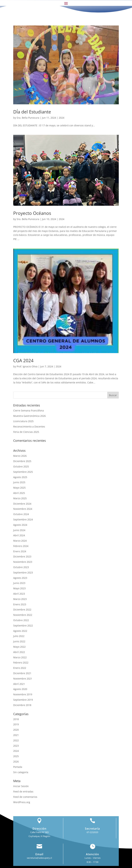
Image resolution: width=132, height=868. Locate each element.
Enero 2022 (20, 668)
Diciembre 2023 (22, 556)
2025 (16, 756)
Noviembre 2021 (23, 679)
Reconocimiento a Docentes (29, 427)
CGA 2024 (23, 360)
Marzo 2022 (20, 657)
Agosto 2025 (20, 477)
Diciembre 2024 (22, 504)
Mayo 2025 (19, 488)
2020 (16, 730)
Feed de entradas (23, 791)
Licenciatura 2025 (23, 421)
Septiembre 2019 (23, 700)
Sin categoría (21, 772)
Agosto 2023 (20, 578)
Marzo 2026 (20, 456)
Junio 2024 (19, 530)
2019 (16, 724)
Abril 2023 (19, 594)
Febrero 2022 (21, 663)
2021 (16, 735)
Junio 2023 (19, 583)
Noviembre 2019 (23, 694)
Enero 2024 (20, 551)
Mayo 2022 (19, 647)
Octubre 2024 (21, 514)
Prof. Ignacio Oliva (27, 366)
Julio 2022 (19, 636)
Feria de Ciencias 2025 (26, 432)
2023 (16, 746)
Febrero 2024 (21, 546)
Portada (18, 767)
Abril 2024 (19, 535)
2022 (16, 740)
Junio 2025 (19, 482)
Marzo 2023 (20, 599)
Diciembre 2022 (22, 610)
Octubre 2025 (21, 466)
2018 (16, 719)
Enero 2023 (20, 604)
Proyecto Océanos (32, 213)
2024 (62, 118)
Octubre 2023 (21, 567)
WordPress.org (22, 802)
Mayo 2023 (19, 588)
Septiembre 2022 (23, 626)
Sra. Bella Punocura (28, 118)
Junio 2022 (19, 641)
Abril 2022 (19, 652)
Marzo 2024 (20, 541)
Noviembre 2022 (23, 615)
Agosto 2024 (20, 525)
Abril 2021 (19, 684)
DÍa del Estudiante (32, 112)
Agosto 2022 (20, 631)
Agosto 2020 (20, 689)
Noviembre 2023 (23, 562)
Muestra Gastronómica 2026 (29, 416)
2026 (16, 762)
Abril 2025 (19, 493)
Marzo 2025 (20, 498)
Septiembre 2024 (23, 519)
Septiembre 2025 (23, 472)
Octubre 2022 (21, 620)
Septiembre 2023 (23, 572)
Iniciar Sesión (21, 786)
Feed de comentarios (25, 797)
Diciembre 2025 (22, 461)
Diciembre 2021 (22, 673)
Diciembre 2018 (22, 705)
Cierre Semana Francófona (29, 411)
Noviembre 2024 (23, 509)
